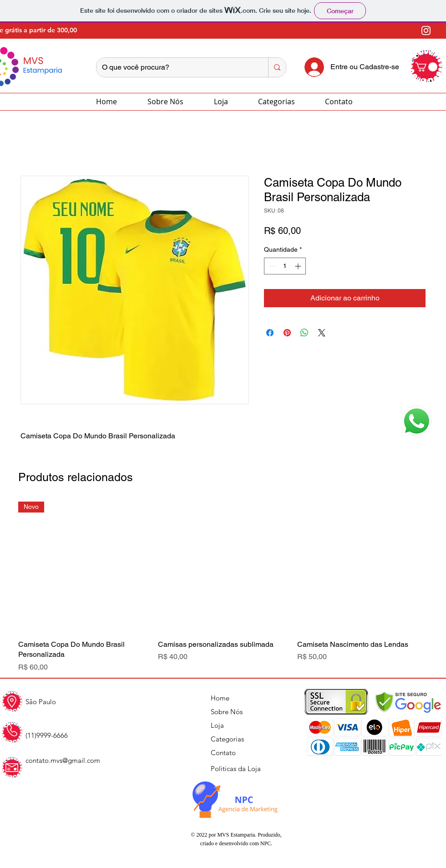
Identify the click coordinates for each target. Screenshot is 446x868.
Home (220, 698)
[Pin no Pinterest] (287, 333)
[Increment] (299, 266)
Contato (223, 753)
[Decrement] (271, 266)
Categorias (227, 739)
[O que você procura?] (175, 67)
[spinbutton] (285, 266)
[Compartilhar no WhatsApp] (304, 333)
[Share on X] (322, 333)
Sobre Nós (227, 712)
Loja (217, 725)
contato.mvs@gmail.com (63, 760)
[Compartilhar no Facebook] (270, 333)
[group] (223, 587)
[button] (426, 67)
